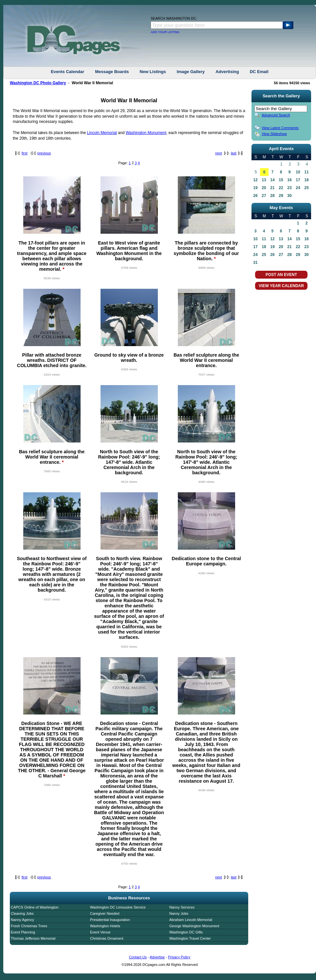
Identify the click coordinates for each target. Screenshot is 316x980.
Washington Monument (146, 133)
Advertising (227, 72)
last (234, 153)
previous (44, 153)
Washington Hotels (105, 926)
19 (255, 188)
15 (281, 180)
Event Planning (23, 932)
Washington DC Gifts (186, 932)
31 (255, 263)
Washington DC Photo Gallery (38, 83)
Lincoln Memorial (102, 133)
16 (289, 180)
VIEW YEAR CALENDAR (281, 286)
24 (298, 188)
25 (306, 188)
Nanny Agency (22, 920)
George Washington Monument (194, 926)
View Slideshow (274, 134)
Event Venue (100, 932)
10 (298, 172)
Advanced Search (276, 115)
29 (281, 196)
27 (264, 196)
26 (255, 196)
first (25, 153)
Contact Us (138, 957)
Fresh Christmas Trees (29, 926)
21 (272, 188)
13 (264, 180)
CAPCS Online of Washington (35, 907)
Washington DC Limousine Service (118, 907)
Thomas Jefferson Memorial (33, 938)
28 (272, 196)
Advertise (157, 957)
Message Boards (112, 72)
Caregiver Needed (105, 913)
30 (289, 196)
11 (306, 172)
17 (298, 180)
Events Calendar (67, 72)
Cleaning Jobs (22, 913)
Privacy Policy (179, 957)
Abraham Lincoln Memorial (191, 920)
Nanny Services (182, 907)
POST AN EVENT (281, 275)
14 (272, 180)
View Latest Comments (280, 128)
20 (264, 188)
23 (289, 188)
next (219, 153)
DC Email (259, 72)
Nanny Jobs (179, 913)
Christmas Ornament (107, 938)
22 (281, 188)
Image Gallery (191, 72)
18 (306, 180)
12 (255, 180)
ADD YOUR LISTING (165, 32)
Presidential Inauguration (110, 920)
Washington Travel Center (190, 938)
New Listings (153, 72)
